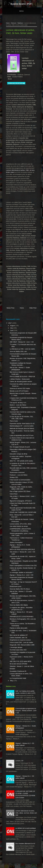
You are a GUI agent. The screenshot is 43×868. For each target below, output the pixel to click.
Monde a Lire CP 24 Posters (19, 391)
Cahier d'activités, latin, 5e (18, 638)
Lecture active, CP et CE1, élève (21, 524)
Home (8, 23)
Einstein (12, 669)
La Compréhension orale (18, 678)
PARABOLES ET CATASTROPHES (22, 617)
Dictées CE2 (14, 477)
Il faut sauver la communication (20, 480)
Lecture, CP (19, 761)
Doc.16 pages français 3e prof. (20, 447)
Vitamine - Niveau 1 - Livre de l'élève (22, 666)
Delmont (14, 23)
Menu (21, 11)
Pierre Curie (14, 421)
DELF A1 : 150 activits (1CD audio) (21, 461)
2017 (10, 323)
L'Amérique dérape (16, 647)
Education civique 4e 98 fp (19, 454)
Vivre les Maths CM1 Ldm (18, 351)
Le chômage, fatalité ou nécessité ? (21, 572)
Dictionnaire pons (15, 586)
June (12, 330)
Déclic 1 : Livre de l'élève (18, 405)
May (12, 681)
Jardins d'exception (16, 542)
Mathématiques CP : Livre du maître (22, 426)
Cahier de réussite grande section (21, 381)
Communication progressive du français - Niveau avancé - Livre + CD (26, 711)
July (12, 328)
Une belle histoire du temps (19, 526)
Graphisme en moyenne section (20, 640)
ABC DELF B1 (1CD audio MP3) (20, 661)
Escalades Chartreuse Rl (18, 671)
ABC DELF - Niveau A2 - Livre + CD (22, 342)
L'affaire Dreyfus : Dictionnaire (20, 379)
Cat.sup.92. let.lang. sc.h (18, 403)
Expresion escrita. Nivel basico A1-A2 (22, 424)
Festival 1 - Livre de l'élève (19, 475)
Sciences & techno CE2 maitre (20, 388)
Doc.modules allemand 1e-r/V (25, 844)
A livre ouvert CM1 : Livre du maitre (21, 642)
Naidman (20, 23)
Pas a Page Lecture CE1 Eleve (20, 491)
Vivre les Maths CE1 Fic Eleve (20, 589)
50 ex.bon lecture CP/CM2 (18, 664)
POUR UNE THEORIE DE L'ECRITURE (23, 512)
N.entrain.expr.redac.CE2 (18, 650)
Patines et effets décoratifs (19, 628)
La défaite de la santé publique (26, 828)
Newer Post (10, 308)
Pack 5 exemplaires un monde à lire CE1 (23, 565)
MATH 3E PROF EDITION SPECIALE (22, 549)
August (13, 326)
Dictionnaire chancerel (17, 472)
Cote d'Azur (14, 494)
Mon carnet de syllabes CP (19, 635)
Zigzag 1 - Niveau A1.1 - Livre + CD (21, 575)
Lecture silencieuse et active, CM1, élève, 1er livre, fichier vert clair (26, 813)
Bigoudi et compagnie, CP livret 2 (21, 501)
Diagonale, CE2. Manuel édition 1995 (22, 645)
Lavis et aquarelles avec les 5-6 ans (22, 435)
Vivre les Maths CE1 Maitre (19, 605)
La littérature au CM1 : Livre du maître (22, 349)
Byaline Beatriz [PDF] (21, 4)
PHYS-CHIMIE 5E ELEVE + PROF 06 (22, 377)
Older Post (33, 308)
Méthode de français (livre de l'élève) (22, 428)
